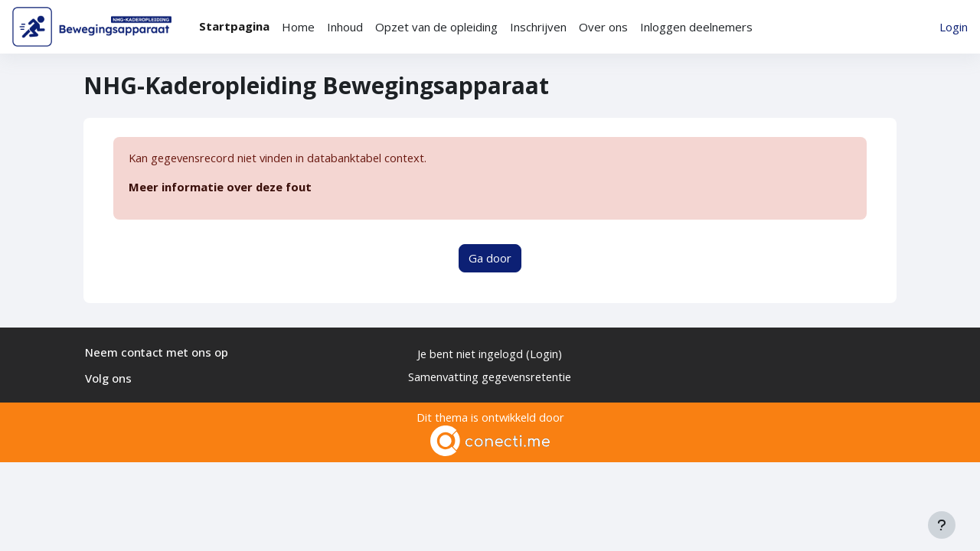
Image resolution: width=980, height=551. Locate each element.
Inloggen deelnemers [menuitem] (696, 27)
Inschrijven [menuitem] (538, 27)
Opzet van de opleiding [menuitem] (436, 27)
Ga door (490, 259)
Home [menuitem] (298, 27)
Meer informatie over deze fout (221, 187)
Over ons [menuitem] (603, 27)
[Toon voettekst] (942, 525)
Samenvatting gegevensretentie (490, 377)
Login (954, 27)
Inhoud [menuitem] (345, 27)
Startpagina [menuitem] (234, 26)
